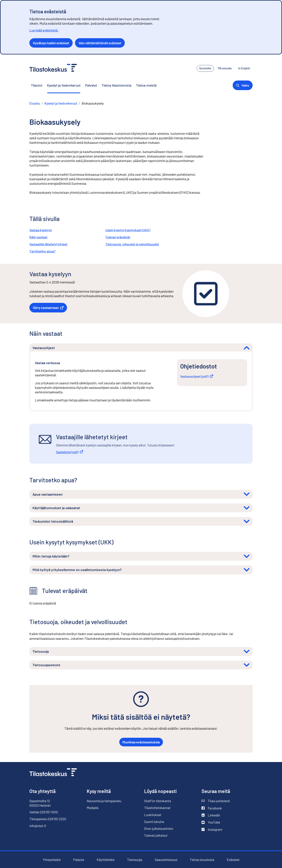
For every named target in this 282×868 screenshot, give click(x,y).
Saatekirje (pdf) (70, 452)
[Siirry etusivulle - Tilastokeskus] (53, 68)
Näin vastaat (38, 237)
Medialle (93, 808)
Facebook (212, 808)
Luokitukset (153, 815)
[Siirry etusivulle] (53, 773)
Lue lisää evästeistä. (44, 30)
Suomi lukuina (154, 822)
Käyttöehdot (106, 860)
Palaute (79, 860)
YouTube (211, 822)
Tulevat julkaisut (156, 835)
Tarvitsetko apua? (42, 251)
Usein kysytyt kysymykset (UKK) (128, 230)
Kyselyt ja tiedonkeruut (64, 85)
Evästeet (233, 860)
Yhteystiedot (52, 860)
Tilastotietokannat (157, 808)
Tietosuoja (135, 860)
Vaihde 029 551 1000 (44, 812)
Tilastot (37, 85)
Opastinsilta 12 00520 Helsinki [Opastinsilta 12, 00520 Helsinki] (40, 803)
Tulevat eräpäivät (118, 237)
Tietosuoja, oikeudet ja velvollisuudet (132, 244)
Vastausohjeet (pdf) (197, 376)
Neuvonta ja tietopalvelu (104, 801)
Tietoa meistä (146, 85)
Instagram (212, 830)
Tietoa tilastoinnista (117, 85)
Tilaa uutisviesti (216, 801)
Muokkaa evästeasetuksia (141, 742)
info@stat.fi (38, 826)
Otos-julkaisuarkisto (159, 829)
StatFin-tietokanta (158, 801)
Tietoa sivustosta (202, 860)
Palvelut (91, 85)
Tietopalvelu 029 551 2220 (48, 819)
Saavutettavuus (166, 860)
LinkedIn (211, 815)
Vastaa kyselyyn (41, 230)
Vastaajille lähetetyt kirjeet (48, 244)
